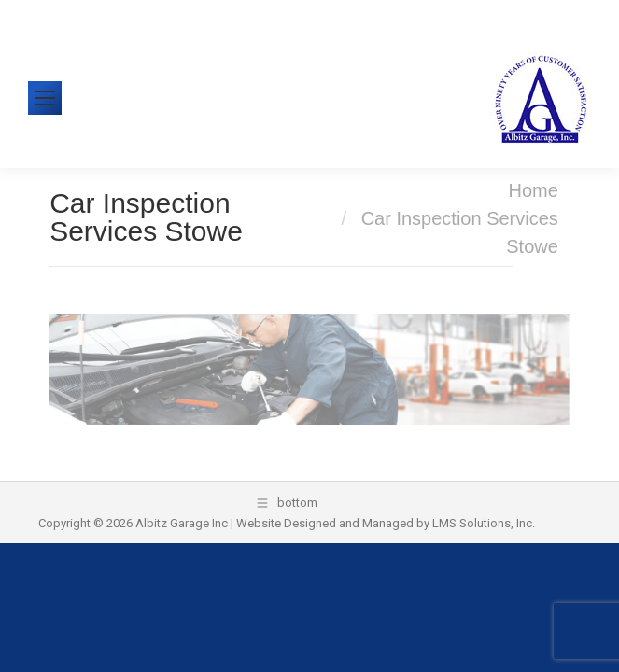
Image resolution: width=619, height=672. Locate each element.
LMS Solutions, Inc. (484, 523)
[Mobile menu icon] (45, 98)
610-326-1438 (96, 14)
